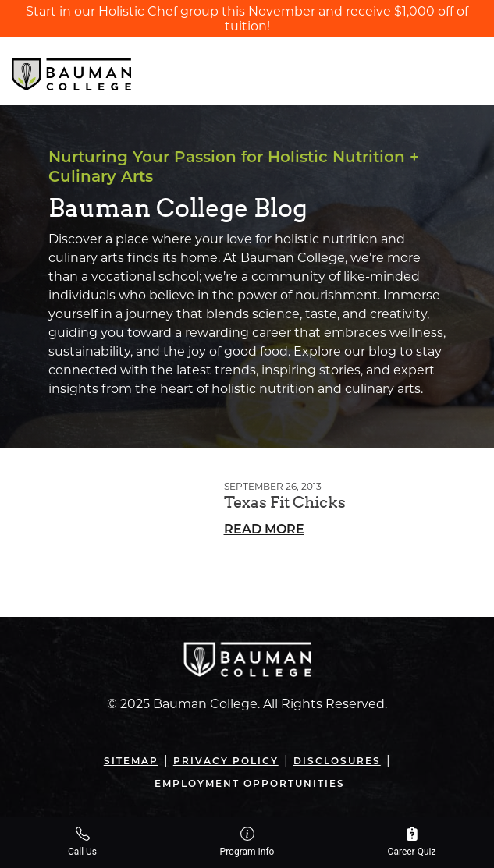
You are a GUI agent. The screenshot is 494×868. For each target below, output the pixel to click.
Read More (264, 529)
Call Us (82, 842)
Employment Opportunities (250, 783)
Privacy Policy (226, 761)
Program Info (247, 842)
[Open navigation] (469, 71)
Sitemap (131, 761)
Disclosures (337, 761)
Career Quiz (412, 842)
